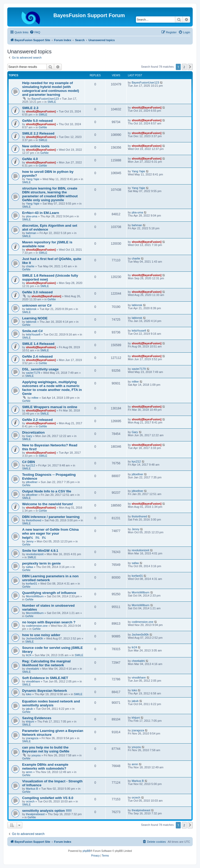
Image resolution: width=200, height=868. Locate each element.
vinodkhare (33, 681)
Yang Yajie (33, 179)
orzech (30, 801)
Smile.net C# (32, 331)
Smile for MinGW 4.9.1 (40, 551)
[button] (190, 67)
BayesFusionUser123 (45, 99)
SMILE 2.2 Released (38, 133)
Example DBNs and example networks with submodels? (45, 766)
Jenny (30, 541)
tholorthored (34, 520)
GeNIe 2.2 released (37, 420)
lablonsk (31, 309)
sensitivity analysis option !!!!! (47, 811)
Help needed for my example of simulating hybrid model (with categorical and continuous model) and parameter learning (51, 89)
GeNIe (43, 127)
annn (29, 772)
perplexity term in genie (41, 563)
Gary (29, 436)
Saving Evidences (37, 718)
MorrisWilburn (35, 596)
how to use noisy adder (41, 635)
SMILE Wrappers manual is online (50, 407)
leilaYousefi (33, 334)
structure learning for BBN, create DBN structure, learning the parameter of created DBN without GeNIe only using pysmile (50, 194)
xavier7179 (33, 373)
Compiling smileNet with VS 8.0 (48, 798)
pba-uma (32, 216)
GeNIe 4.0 (30, 159)
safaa (30, 567)
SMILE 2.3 (30, 108)
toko (29, 694)
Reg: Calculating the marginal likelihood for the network (46, 663)
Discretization (33, 432)
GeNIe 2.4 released (37, 356)
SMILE (52, 102)
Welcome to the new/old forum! (48, 504)
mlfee (35, 398)
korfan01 (32, 584)
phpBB (86, 851)
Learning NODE (35, 318)
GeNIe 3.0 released (37, 292)
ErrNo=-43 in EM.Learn (41, 213)
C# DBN (29, 462)
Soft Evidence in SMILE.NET (45, 678)
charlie (30, 266)
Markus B (32, 789)
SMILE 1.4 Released (38, 344)
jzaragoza (32, 738)
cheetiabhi (33, 669)
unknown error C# (37, 305)
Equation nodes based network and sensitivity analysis (51, 703)
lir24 (29, 655)
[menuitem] (35, 32)
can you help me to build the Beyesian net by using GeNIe (46, 749)
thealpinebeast (35, 814)
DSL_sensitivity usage (40, 369)
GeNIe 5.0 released (37, 121)
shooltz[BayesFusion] (41, 111)
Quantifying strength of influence (49, 593)
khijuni (30, 721)
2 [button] (184, 67)
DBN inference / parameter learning (51, 517)
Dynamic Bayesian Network (45, 691)
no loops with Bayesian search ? (49, 622)
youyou (36, 755)
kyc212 (31, 465)
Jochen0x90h (35, 638)
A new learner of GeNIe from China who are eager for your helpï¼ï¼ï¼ (50, 534)
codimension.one (37, 626)
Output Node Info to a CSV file (47, 491)
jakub (29, 709)
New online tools (36, 146)
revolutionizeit (35, 554)
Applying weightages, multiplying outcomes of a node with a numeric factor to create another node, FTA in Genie (52, 388)
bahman (31, 233)
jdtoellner (32, 482)
